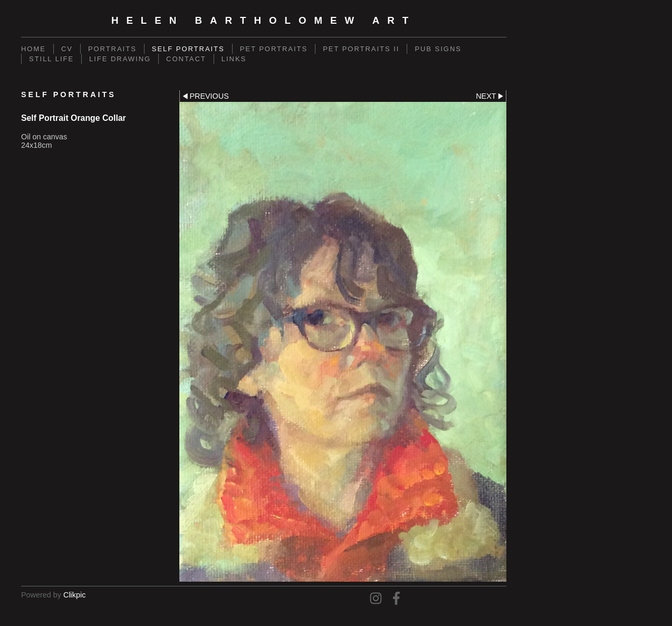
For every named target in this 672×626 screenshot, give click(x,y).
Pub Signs (438, 49)
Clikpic (74, 595)
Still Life (51, 59)
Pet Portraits (274, 49)
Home (33, 49)
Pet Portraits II (361, 49)
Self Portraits (188, 49)
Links (234, 59)
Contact (186, 59)
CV (67, 49)
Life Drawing (120, 59)
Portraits (112, 49)
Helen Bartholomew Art (264, 20)
